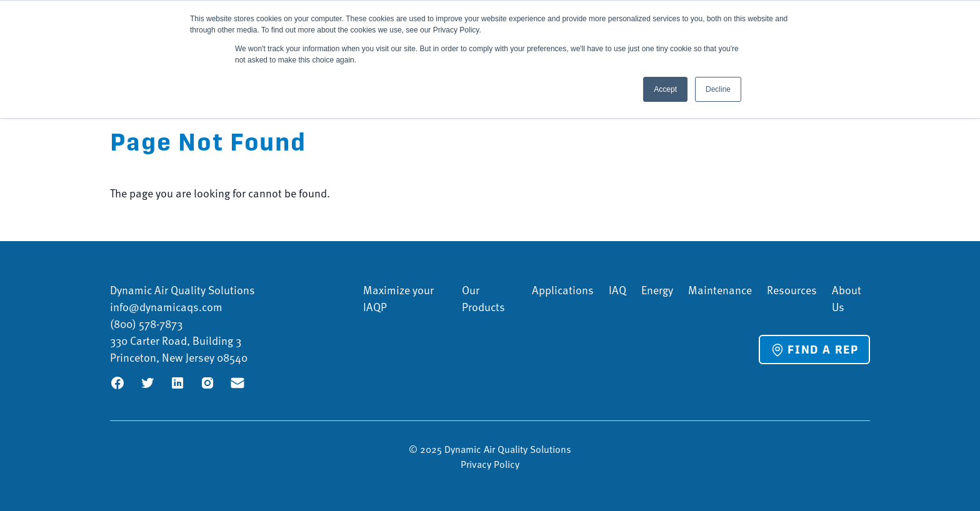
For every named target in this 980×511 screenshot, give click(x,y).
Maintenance (720, 290)
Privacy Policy (490, 464)
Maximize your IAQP (398, 298)
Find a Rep (814, 350)
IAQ (617, 290)
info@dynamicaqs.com (166, 306)
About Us (847, 298)
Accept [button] (665, 89)
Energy (657, 290)
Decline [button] (718, 89)
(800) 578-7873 (146, 323)
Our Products (483, 298)
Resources (792, 290)
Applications (563, 290)
